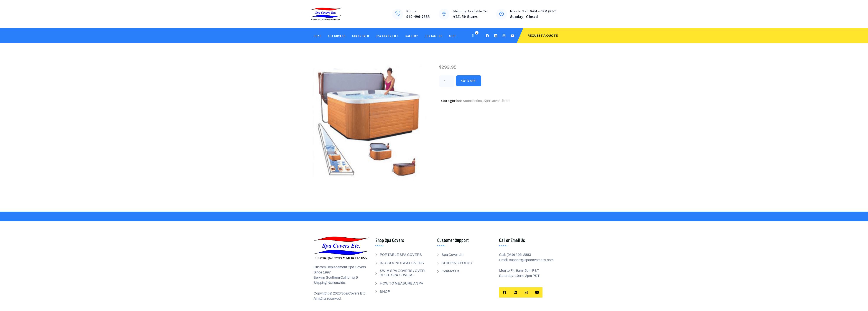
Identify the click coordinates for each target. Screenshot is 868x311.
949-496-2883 (418, 17)
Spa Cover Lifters (497, 101)
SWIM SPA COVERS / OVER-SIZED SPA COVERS (403, 273)
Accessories (472, 101)
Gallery (412, 36)
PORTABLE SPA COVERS (401, 255)
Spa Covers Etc (353, 293)
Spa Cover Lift (387, 36)
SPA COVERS (337, 36)
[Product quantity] (447, 81)
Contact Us (434, 36)
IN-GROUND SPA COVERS (402, 263)
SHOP (453, 36)
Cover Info (361, 36)
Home (317, 36)
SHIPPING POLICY (457, 263)
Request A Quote (543, 36)
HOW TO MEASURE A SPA (401, 283)
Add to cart (469, 81)
